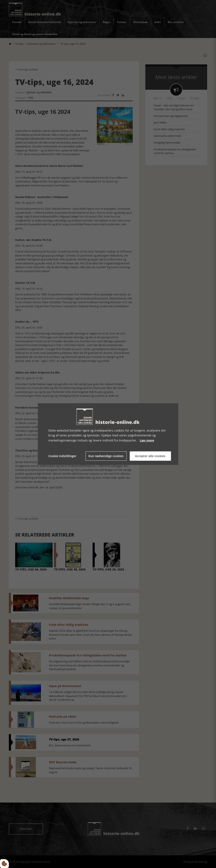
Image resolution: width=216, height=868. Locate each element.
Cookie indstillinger (62, 456)
